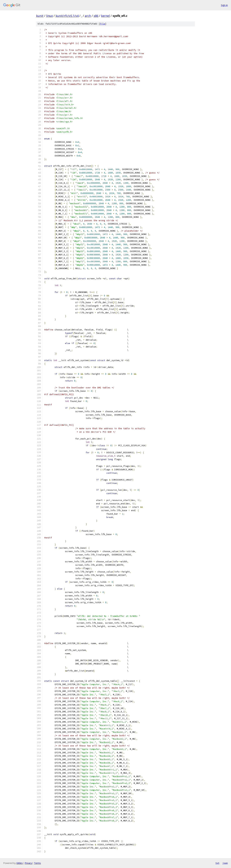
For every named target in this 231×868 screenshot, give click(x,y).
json (225, 863)
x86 (96, 16)
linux (49, 16)
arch (88, 16)
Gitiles (20, 863)
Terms (37, 863)
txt (217, 863)
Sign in (224, 5)
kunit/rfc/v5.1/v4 (67, 16)
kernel (105, 16)
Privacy (28, 863)
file (103, 24)
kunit (40, 16)
